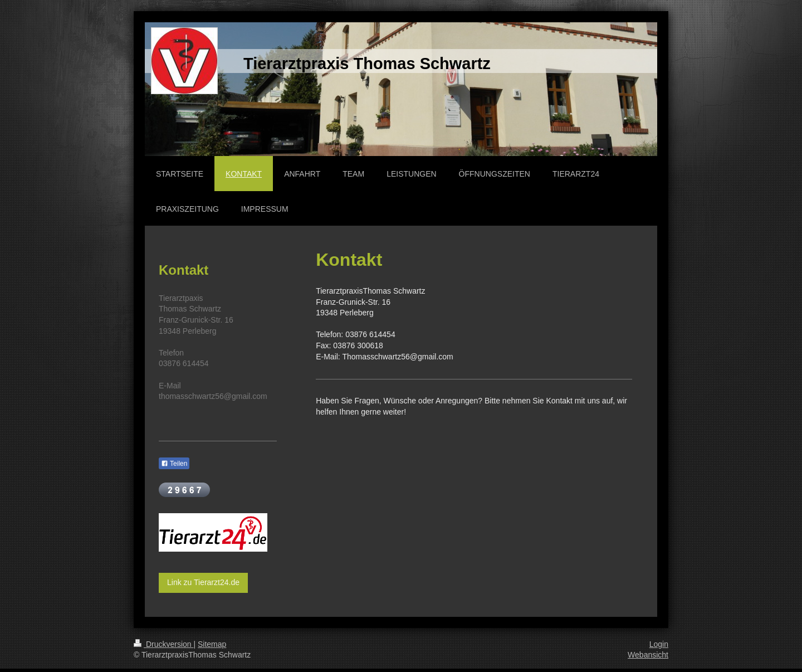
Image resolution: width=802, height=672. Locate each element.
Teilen (174, 464)
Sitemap (212, 644)
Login (659, 644)
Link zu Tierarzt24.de (203, 582)
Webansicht (648, 655)
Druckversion (163, 644)
